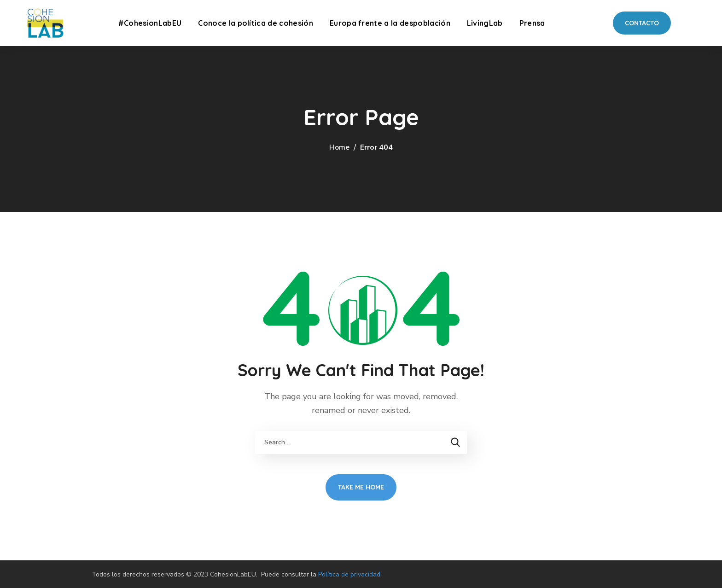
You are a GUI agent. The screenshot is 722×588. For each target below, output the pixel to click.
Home (339, 147)
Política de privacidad (349, 574)
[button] (642, 23)
